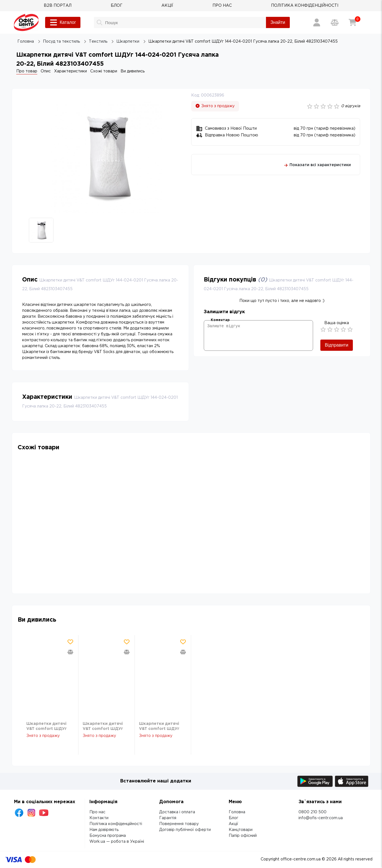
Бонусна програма (108, 836)
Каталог (63, 22)
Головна (237, 812)
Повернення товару (179, 824)
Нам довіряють (104, 830)
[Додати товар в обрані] (70, 642)
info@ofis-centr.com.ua (321, 818)
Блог (233, 818)
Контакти (99, 818)
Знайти (278, 22)
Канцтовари (241, 830)
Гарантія (168, 818)
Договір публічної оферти (185, 830)
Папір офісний (243, 836)
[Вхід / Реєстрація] (317, 22)
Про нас (97, 812)
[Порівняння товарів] (335, 22)
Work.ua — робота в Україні (117, 842)
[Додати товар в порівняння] (70, 652)
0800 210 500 (312, 812)
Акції (233, 824)
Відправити (337, 345)
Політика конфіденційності (116, 824)
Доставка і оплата (177, 812)
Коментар (220, 320)
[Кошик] (353, 22)
